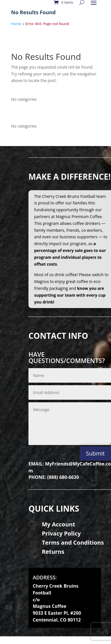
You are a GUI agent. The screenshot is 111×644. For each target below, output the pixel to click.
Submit (95, 453)
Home (16, 24)
